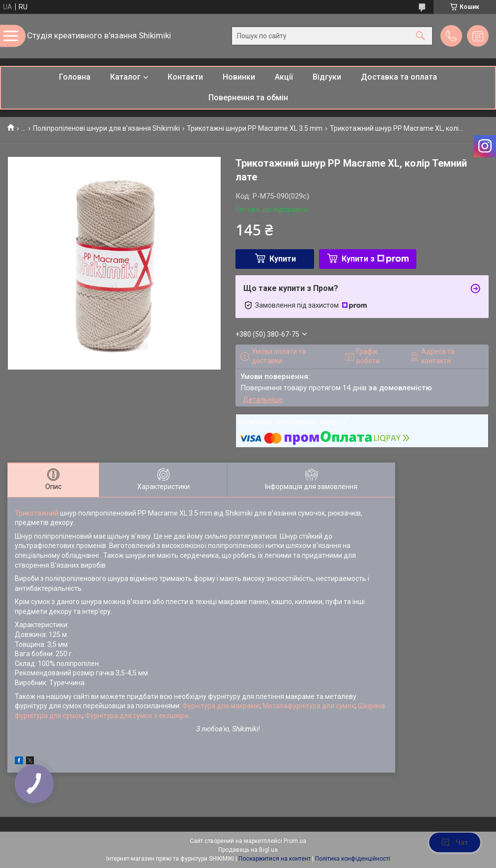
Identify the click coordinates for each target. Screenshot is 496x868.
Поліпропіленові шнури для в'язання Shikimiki (106, 128)
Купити (283, 259)
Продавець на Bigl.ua (248, 850)
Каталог (125, 77)
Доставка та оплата (399, 77)
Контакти (185, 77)
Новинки (239, 77)
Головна (75, 77)
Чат (455, 842)
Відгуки (327, 77)
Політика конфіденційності (353, 859)
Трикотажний (37, 513)
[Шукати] (420, 36)
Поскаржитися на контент (275, 859)
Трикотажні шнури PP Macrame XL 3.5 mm (255, 128)
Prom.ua (295, 841)
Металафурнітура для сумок (309, 706)
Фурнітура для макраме (221, 706)
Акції (284, 77)
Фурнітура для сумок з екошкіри (137, 716)
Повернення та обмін (248, 98)
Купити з (375, 259)
